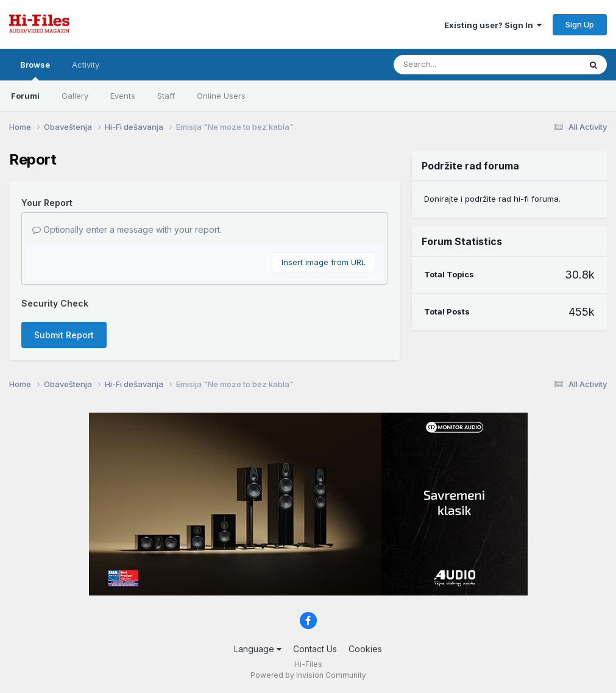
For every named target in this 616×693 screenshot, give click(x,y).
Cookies (365, 649)
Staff (166, 96)
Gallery (75, 96)
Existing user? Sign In (493, 25)
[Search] (454, 65)
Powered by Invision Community (308, 675)
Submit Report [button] (64, 335)
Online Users (221, 96)
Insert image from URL (324, 262)
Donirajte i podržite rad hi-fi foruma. (492, 199)
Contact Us (315, 649)
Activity (86, 65)
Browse (35, 70)
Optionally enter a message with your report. (127, 229)
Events (123, 96)
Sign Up (580, 24)
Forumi (25, 96)
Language (258, 649)
